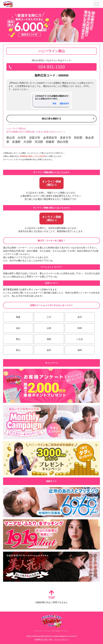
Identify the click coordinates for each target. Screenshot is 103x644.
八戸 (49, 317)
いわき (80, 339)
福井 (80, 350)
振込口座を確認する (51, 119)
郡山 (18, 339)
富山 (18, 350)
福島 (49, 339)
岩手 (80, 317)
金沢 (49, 350)
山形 (49, 328)
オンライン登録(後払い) (51, 183)
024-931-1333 (51, 67)
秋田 (80, 328)
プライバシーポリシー (61, 639)
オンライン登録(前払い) (51, 219)
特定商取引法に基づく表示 (43, 639)
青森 (18, 317)
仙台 (18, 328)
